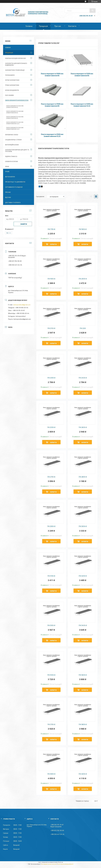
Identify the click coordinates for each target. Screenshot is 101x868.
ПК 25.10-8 (51, 427)
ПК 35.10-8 (51, 675)
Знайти (24, 224)
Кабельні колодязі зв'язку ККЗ (15, 58)
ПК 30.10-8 (83, 526)
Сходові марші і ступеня (13, 140)
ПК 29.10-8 (51, 526)
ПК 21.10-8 (51, 328)
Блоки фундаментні (12, 90)
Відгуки (8, 197)
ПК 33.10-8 (51, 625)
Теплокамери (10, 75)
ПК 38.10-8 (83, 724)
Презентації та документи (15, 182)
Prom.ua (60, 862)
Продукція (43, 26)
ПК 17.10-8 (51, 229)
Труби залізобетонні (12, 85)
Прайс (7, 172)
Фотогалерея (10, 177)
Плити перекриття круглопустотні (17, 100)
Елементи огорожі (11, 162)
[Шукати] (93, 10)
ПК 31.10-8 (51, 576)
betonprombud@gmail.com (22, 305)
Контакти (72, 26)
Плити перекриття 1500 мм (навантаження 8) (52, 105)
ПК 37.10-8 (51, 724)
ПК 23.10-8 (51, 378)
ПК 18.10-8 (83, 229)
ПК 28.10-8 (83, 477)
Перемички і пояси (12, 135)
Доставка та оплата (13, 202)
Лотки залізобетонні (12, 80)
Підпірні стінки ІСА (11, 156)
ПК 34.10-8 (83, 625)
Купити (53, 244)
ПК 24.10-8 (83, 378)
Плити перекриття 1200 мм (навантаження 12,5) (82, 105)
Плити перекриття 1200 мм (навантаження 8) (82, 74)
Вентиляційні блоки (12, 145)
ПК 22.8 (83, 328)
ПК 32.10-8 (83, 576)
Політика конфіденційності (65, 864)
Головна (29, 26)
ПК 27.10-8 (51, 477)
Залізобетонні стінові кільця (15, 70)
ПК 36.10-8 (83, 675)
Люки (7, 167)
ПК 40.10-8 (83, 774)
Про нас (58, 26)
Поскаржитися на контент (49, 864)
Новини (8, 47)
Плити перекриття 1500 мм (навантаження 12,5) (52, 135)
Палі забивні (9, 95)
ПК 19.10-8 (51, 279)
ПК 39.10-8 (51, 774)
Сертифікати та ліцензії (14, 187)
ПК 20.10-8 (83, 279)
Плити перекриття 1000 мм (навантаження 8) (52, 74)
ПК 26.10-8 (83, 427)
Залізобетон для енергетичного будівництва (16, 64)
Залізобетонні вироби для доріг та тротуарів (17, 151)
